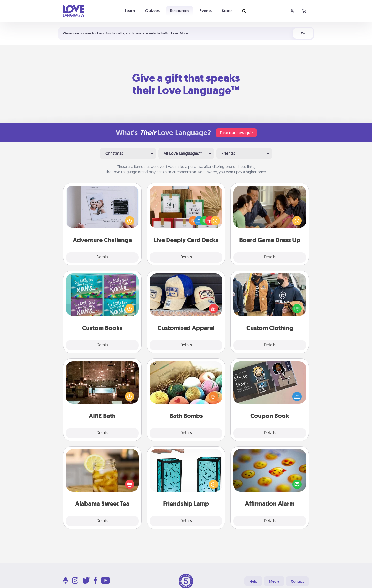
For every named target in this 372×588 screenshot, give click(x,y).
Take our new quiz (236, 133)
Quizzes (152, 11)
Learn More (179, 33)
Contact (297, 581)
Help (253, 581)
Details (102, 257)
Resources (180, 11)
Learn (130, 11)
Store (227, 11)
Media (274, 581)
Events (206, 11)
